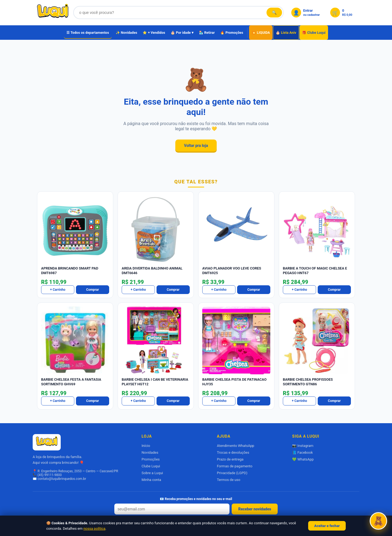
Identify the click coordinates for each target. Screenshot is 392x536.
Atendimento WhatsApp (236, 446)
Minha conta (151, 480)
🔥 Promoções (232, 33)
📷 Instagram (303, 446)
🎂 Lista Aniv (286, 33)
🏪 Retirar (207, 33)
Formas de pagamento (235, 466)
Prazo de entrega (230, 459)
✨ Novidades (127, 33)
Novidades (150, 452)
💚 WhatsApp (303, 459)
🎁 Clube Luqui (314, 33)
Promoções (151, 459)
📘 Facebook (302, 452)
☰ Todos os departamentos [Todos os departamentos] (88, 33)
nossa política (94, 529)
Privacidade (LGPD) (232, 473)
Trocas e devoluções (233, 452)
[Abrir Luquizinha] (378, 522)
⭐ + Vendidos (154, 33)
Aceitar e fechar (327, 526)
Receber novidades (255, 509)
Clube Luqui (151, 466)
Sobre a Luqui (152, 473)
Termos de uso (229, 480)
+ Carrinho (58, 290)
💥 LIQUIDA (261, 33)
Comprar (93, 290)
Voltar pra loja (196, 146)
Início (146, 446)
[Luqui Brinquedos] (53, 13)
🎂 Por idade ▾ (182, 33)
